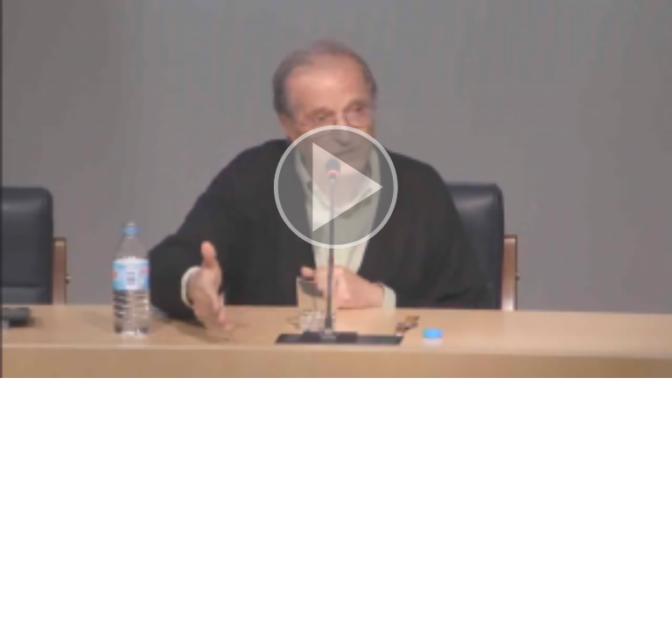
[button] (336, 189)
